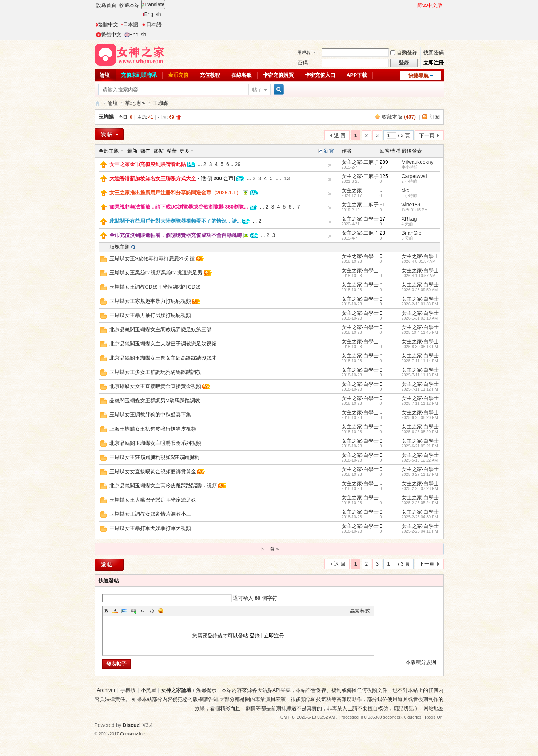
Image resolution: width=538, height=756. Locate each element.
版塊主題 (120, 247)
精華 (172, 151)
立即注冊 (434, 63)
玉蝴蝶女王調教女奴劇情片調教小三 (150, 514)
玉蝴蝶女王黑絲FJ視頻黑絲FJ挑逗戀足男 (156, 273)
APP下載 (357, 75)
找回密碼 (434, 52)
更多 (184, 151)
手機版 (128, 690)
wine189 (411, 205)
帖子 (257, 90)
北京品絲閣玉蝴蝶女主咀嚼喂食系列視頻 (155, 443)
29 (238, 164)
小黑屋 (148, 690)
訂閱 (435, 117)
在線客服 (242, 75)
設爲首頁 (106, 5)
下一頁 (427, 135)
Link (133, 611)
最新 (132, 151)
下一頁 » (269, 549)
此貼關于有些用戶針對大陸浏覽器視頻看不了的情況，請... (175, 221)
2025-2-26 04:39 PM (420, 517)
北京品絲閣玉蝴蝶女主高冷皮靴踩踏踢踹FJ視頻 (163, 486)
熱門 (146, 151)
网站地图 (434, 708)
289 (384, 162)
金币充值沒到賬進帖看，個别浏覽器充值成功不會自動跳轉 (176, 235)
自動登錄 (404, 52)
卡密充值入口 (320, 75)
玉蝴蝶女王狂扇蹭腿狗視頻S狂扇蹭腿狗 (154, 457)
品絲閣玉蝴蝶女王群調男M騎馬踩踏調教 (155, 400)
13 (287, 178)
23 (383, 233)
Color (115, 611)
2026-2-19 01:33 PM (420, 304)
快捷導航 (418, 75)
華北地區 (135, 103)
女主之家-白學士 (360, 219)
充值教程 (210, 75)
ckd (406, 190)
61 (383, 205)
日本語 (130, 24)
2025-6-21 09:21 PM (420, 446)
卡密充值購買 (278, 75)
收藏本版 (399, 117)
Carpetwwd (414, 176)
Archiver (106, 690)
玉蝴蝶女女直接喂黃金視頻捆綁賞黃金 (153, 471)
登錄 (255, 636)
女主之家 (352, 190)
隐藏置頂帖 (330, 165)
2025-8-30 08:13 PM (420, 347)
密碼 (303, 63)
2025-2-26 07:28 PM (420, 488)
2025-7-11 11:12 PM (420, 389)
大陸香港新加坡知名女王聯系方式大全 (153, 178)
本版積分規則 (421, 662)
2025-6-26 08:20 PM (420, 417)
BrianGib (411, 233)
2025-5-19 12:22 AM (420, 460)
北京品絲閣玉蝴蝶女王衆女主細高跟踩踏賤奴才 (163, 358)
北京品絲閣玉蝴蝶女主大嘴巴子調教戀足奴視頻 (163, 344)
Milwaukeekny (418, 162)
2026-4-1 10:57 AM (419, 276)
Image (124, 611)
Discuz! (132, 725)
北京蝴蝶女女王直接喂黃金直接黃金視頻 (155, 386)
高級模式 (360, 611)
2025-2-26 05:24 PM (420, 503)
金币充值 (178, 75)
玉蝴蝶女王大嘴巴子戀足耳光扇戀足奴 (153, 500)
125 (384, 176)
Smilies (161, 611)
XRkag (409, 219)
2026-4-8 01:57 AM (419, 261)
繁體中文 (107, 24)
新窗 (329, 151)
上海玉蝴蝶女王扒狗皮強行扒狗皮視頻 (153, 429)
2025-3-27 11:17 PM (420, 474)
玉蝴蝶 (160, 103)
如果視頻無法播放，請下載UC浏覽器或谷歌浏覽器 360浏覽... (179, 207)
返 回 (340, 135)
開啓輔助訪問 (414, 5)
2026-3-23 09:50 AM (420, 290)
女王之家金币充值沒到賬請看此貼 (148, 164)
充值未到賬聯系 (139, 75)
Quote (143, 611)
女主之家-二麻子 (360, 162)
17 (383, 219)
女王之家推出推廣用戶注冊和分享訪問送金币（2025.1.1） (176, 193)
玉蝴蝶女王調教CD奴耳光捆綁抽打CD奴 (155, 287)
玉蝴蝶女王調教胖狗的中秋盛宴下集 (150, 415)
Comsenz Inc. (133, 734)
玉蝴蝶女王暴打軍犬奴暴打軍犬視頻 (150, 528)
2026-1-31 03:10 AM (420, 318)
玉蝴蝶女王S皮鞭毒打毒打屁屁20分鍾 (152, 258)
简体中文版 (430, 5)
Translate (153, 4)
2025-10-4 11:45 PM (420, 332)
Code (152, 611)
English (152, 14)
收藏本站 (129, 5)
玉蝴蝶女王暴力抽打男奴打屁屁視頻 (150, 315)
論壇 (105, 75)
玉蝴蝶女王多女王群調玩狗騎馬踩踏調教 (155, 372)
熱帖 (159, 151)
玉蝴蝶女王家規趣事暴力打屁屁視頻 (150, 301)
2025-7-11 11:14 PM (420, 361)
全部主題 (109, 151)
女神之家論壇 (97, 103)
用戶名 (304, 52)
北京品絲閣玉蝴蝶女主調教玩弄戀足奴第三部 (160, 329)
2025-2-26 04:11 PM (420, 531)
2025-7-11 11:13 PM (420, 375)
